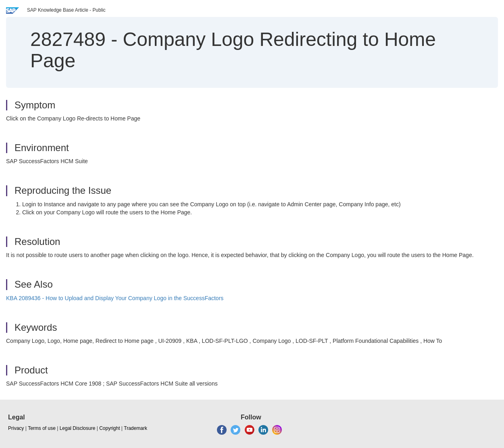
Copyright (109, 428)
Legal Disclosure (78, 428)
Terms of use (42, 428)
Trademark (135, 428)
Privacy (16, 428)
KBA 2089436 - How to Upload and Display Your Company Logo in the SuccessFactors (115, 298)
